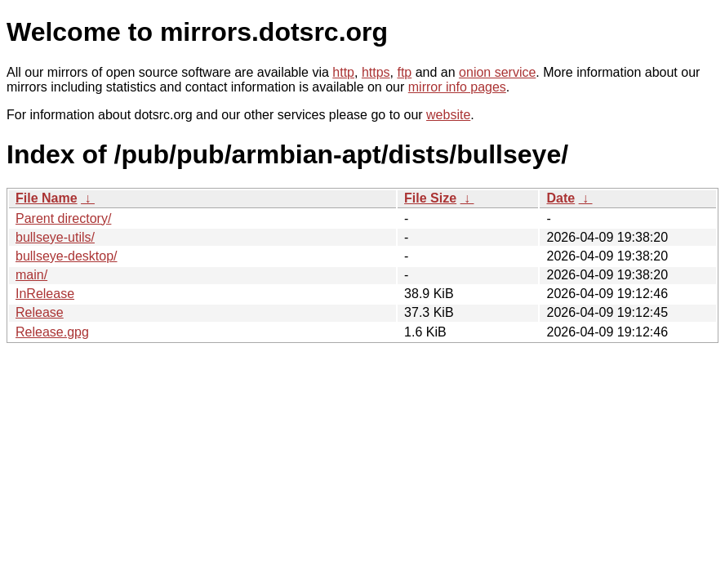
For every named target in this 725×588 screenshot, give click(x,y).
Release (40, 312)
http (343, 72)
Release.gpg (52, 332)
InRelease (45, 294)
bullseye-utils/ (55, 237)
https (376, 72)
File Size (430, 198)
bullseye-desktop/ (67, 256)
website (448, 115)
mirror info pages (457, 87)
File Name (47, 198)
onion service (497, 72)
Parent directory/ (63, 218)
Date (560, 198)
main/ (31, 275)
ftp (404, 72)
